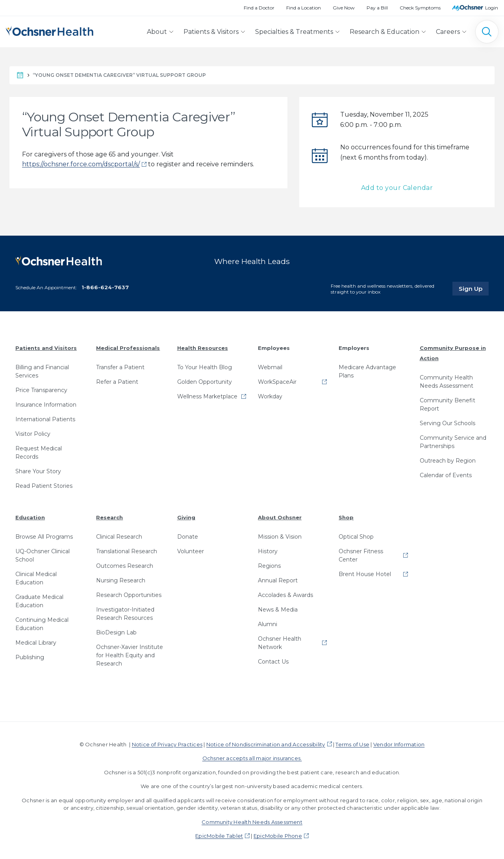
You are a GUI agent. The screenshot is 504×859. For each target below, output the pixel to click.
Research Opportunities (129, 595)
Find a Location (304, 8)
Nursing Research (121, 580)
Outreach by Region (448, 461)
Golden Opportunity (205, 382)
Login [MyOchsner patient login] (492, 8)
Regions (269, 566)
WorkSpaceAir (277, 382)
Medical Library (36, 643)
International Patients (45, 419)
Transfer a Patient (120, 367)
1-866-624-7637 (105, 287)
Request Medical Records (39, 453)
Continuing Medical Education (42, 624)
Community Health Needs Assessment (447, 382)
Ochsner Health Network (280, 643)
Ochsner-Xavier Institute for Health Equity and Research (130, 655)
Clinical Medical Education (36, 578)
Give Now (344, 8)
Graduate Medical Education (39, 601)
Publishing (30, 657)
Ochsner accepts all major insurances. (252, 758)
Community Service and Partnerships (453, 442)
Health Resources (203, 348)
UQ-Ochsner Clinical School (43, 555)
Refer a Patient (117, 382)
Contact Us (273, 662)
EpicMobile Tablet (219, 836)
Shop (346, 517)
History (268, 551)
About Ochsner (280, 517)
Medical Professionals (128, 348)
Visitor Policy (33, 434)
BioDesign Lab (116, 632)
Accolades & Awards (285, 595)
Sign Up (474, 288)
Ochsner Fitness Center (361, 555)
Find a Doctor (259, 8)
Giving (186, 517)
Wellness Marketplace (207, 396)
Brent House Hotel (365, 574)
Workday (270, 396)
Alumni (268, 624)
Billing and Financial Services (42, 371)
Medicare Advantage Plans (367, 371)
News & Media (278, 610)
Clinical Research (119, 537)
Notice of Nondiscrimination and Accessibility (266, 744)
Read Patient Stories (44, 486)
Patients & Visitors (211, 32)
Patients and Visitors (46, 348)
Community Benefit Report (447, 404)
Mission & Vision (280, 537)
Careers (448, 32)
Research (109, 517)
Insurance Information (46, 405)
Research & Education (384, 32)
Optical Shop (356, 537)
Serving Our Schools (447, 423)
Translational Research (127, 551)
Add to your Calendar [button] (397, 188)
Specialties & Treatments (294, 32)
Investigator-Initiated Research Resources (125, 614)
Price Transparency (41, 390)
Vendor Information (399, 744)
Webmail (270, 367)
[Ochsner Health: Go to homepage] (50, 30)
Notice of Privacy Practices (167, 744)
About (157, 32)
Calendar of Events (446, 475)
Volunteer (191, 551)
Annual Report (278, 580)
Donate (188, 537)
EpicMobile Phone (278, 836)
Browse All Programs (44, 537)
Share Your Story (38, 471)
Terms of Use (352, 744)
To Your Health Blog (205, 367)
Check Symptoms (420, 8)
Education (30, 517)
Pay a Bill (377, 8)
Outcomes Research (125, 566)
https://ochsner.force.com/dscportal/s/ (81, 164)
